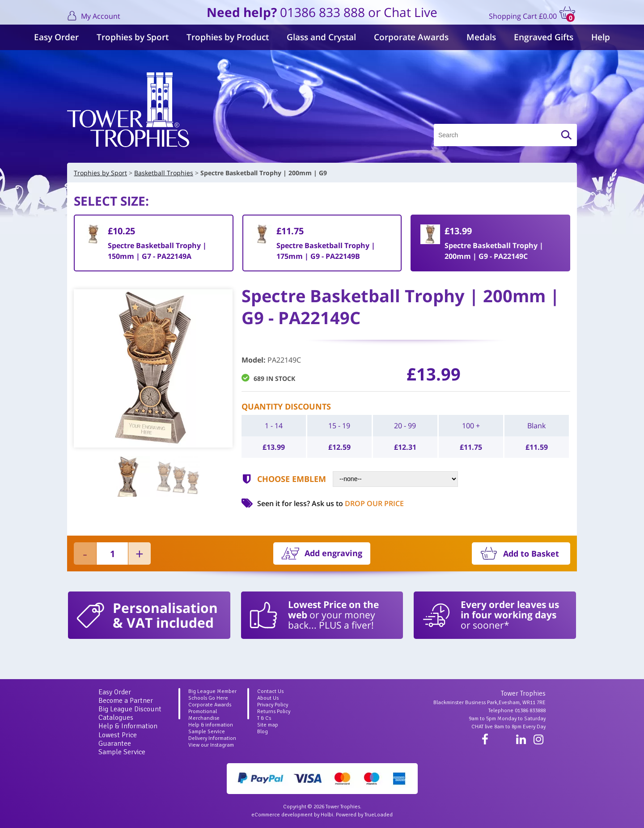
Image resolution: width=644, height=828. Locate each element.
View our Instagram (211, 745)
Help (601, 37)
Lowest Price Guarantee (118, 739)
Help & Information (128, 726)
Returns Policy (274, 712)
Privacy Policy (273, 705)
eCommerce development (282, 815)
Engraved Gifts (544, 37)
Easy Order (56, 37)
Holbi (327, 815)
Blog (263, 732)
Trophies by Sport (133, 37)
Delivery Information (212, 738)
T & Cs (264, 718)
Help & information (211, 725)
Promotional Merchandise (204, 715)
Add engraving (333, 553)
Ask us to (358, 503)
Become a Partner (126, 701)
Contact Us (270, 691)
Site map (268, 725)
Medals (481, 37)
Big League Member (212, 691)
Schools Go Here (208, 698)
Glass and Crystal (321, 37)
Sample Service (122, 752)
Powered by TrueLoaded (364, 815)
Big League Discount (130, 709)
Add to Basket (531, 553)
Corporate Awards (411, 37)
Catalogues (116, 718)
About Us (268, 698)
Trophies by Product (228, 37)
